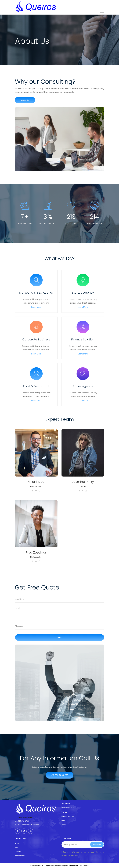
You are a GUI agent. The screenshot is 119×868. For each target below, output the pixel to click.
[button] (102, 11)
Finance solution (68, 816)
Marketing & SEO (68, 808)
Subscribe (97, 845)
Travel (64, 824)
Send (59, 637)
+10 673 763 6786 (60, 775)
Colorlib (86, 866)
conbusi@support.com (25, 817)
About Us (25, 100)
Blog (17, 847)
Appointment (20, 856)
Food (63, 820)
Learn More (36, 307)
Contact (18, 852)
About (17, 843)
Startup (64, 812)
